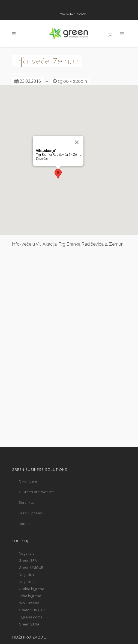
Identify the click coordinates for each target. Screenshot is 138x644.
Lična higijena (30, 596)
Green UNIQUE (31, 567)
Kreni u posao (30, 513)
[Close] (77, 142)
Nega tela (27, 553)
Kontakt (25, 524)
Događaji (42, 158)
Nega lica (26, 575)
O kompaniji (29, 481)
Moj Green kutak (73, 13)
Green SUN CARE (33, 610)
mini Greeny (29, 603)
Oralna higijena (31, 589)
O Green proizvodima (37, 492)
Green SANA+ (30, 624)
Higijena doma (31, 617)
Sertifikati (27, 502)
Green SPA (28, 560)
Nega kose (28, 582)
